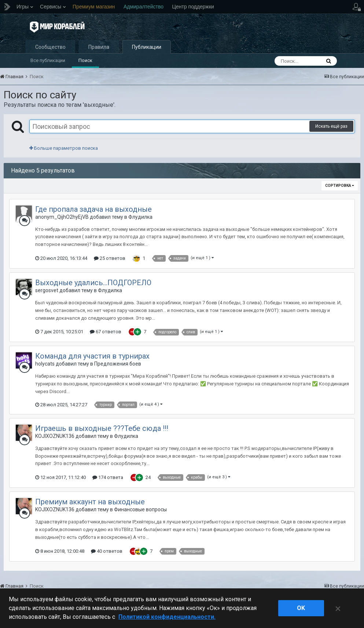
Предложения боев (118, 364)
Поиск (85, 60)
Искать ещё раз (331, 126)
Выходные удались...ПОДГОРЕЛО (93, 283)
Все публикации (48, 60)
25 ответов (110, 258)
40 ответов (107, 551)
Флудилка (140, 217)
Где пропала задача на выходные (93, 209)
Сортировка (340, 186)
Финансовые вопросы (140, 509)
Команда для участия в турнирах (92, 356)
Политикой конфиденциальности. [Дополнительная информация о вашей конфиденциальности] (167, 617)
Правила (99, 47)
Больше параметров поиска (64, 148)
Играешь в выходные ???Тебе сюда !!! (102, 428)
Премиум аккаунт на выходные (90, 502)
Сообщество (50, 47)
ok (301, 608)
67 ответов (106, 332)
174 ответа (108, 477)
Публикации (147, 47)
